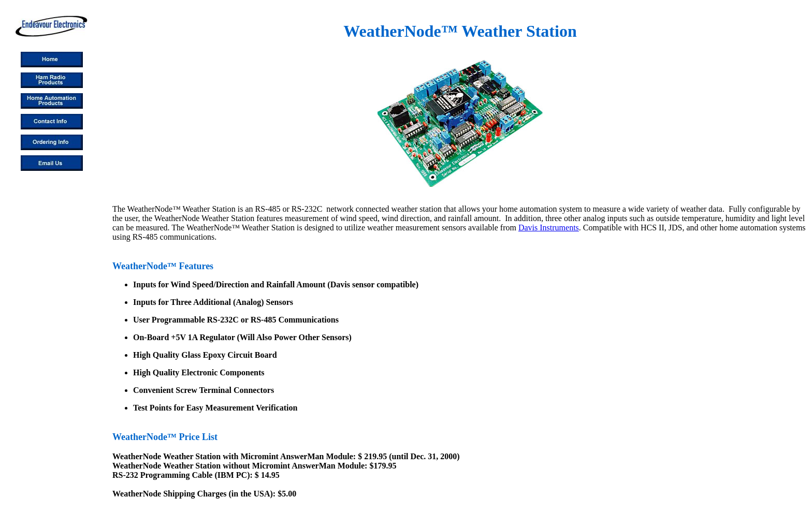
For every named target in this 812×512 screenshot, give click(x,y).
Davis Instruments (549, 228)
